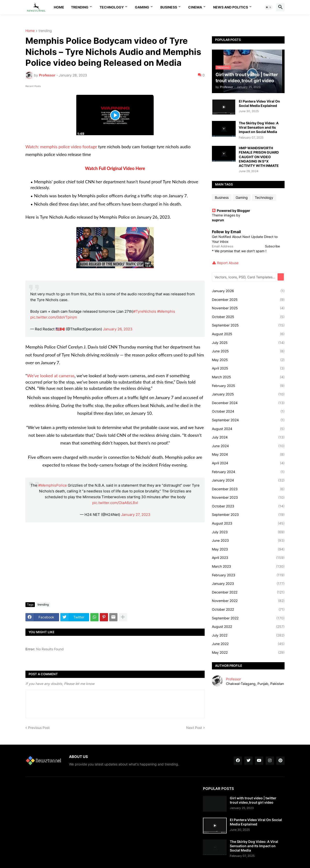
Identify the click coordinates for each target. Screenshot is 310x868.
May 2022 (248, 653)
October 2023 (248, 506)
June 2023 (248, 541)
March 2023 (248, 566)
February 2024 (248, 472)
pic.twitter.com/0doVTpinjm (54, 317)
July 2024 (248, 437)
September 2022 (248, 618)
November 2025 (248, 308)
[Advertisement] (115, 562)
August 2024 (248, 429)
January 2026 (248, 291)
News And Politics (231, 7)
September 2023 (248, 515)
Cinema (195, 7)
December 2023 (248, 489)
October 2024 (248, 411)
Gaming (142, 7)
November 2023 (248, 497)
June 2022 (248, 644)
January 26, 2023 (118, 329)
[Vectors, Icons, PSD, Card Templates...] (245, 277)
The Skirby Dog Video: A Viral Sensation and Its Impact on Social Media (259, 127)
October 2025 (248, 317)
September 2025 (248, 325)
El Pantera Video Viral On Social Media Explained (259, 103)
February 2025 (248, 386)
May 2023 (248, 549)
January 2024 (248, 480)
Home (59, 7)
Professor (233, 679)
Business (169, 7)
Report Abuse (228, 263)
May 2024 (248, 454)
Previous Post (39, 728)
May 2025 (248, 360)
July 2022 (248, 635)
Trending (80, 7)
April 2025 (248, 368)
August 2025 (248, 334)
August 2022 (248, 627)
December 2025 (248, 300)
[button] (269, 7)
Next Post (194, 728)
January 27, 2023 (136, 515)
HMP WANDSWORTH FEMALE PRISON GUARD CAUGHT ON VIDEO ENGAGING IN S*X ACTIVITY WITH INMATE (259, 157)
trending (45, 31)
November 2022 (248, 601)
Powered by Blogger (231, 211)
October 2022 (248, 609)
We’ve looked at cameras (51, 376)
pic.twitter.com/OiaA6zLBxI (115, 503)
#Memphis (166, 311)
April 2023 (248, 558)
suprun (218, 220)
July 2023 (248, 532)
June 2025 (248, 351)
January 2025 (248, 394)
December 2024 (248, 403)
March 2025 (248, 377)
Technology (112, 7)
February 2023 (248, 575)
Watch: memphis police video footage (61, 147)
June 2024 (248, 446)
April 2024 (248, 463)
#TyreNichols (145, 311)
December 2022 (248, 592)
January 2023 (248, 584)
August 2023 (248, 523)
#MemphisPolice (53, 485)
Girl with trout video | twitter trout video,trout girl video (253, 800)
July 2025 (248, 343)
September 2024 (248, 420)
